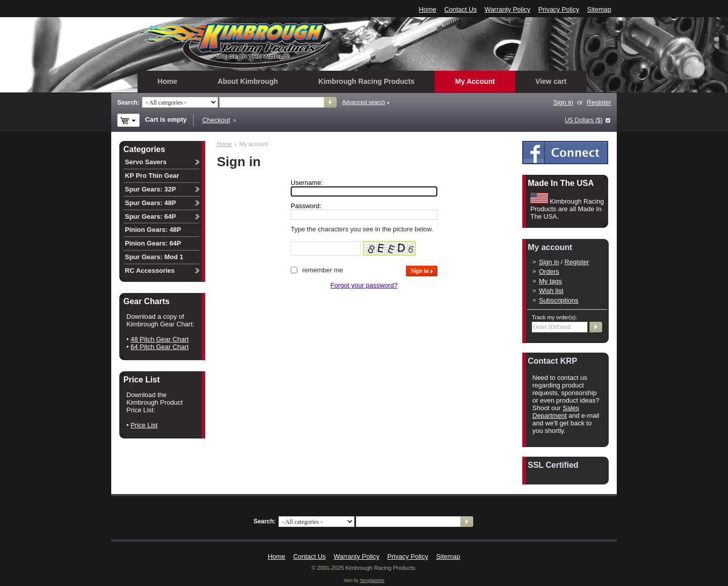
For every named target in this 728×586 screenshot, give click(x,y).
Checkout (216, 120)
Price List (144, 425)
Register (599, 102)
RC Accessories (150, 271)
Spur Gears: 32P (150, 189)
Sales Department (556, 412)
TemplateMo (372, 580)
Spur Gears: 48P (150, 203)
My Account (475, 81)
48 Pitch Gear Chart (160, 339)
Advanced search (364, 102)
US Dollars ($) (584, 120)
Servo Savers (146, 162)
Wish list (551, 291)
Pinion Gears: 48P (153, 230)
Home (427, 9)
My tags (551, 281)
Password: (306, 206)
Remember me (323, 270)
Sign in (563, 102)
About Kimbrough (248, 81)
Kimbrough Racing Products (367, 81)
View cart (551, 81)
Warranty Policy (508, 9)
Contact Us (461, 9)
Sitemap (599, 9)
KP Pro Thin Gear (152, 176)
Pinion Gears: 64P (153, 243)
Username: (307, 183)
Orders (549, 272)
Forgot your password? (364, 285)
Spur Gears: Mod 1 (154, 257)
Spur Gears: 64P (150, 216)
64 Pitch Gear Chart (160, 347)
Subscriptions (559, 300)
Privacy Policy (559, 9)
